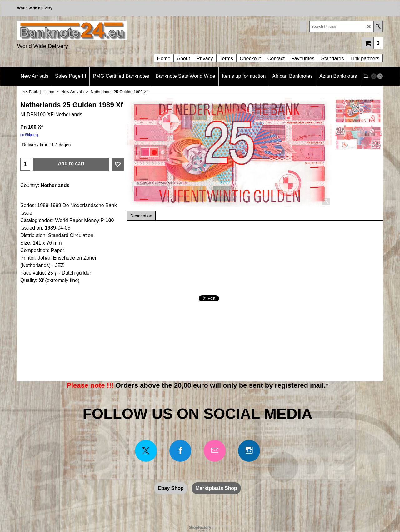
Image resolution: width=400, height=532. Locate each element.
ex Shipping (29, 135)
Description (141, 216)
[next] (380, 76)
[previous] (374, 76)
